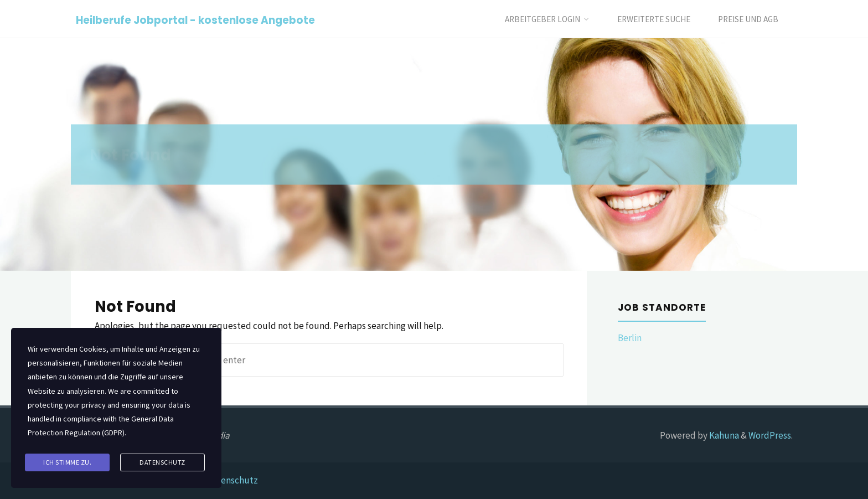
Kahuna (723, 435)
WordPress (770, 435)
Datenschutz (232, 480)
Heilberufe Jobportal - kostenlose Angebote (195, 20)
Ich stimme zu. (67, 462)
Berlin (630, 338)
